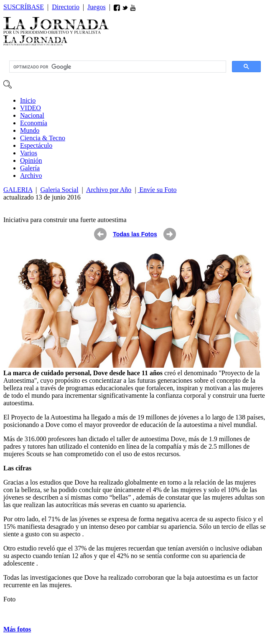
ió (31, 160)
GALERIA (18, 190)
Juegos (97, 7)
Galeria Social (60, 190)
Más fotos (17, 629)
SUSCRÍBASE (24, 7)
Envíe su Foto (157, 190)
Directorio (66, 7)
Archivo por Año (109, 190)
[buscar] (117, 67)
